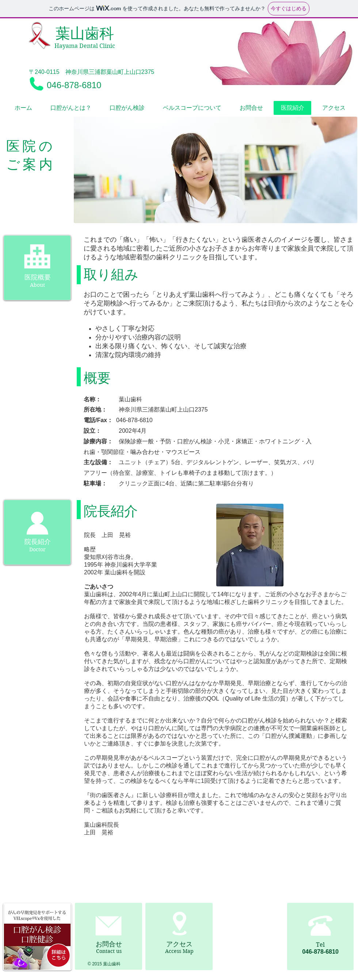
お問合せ (109, 944)
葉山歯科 (85, 33)
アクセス (179, 944)
